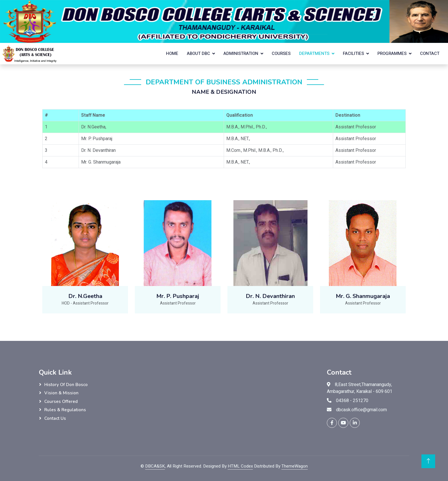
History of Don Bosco (66, 385)
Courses (281, 53)
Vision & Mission (61, 393)
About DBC (198, 53)
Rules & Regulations (65, 410)
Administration (241, 53)
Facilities (353, 53)
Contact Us (55, 418)
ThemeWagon (295, 466)
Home (172, 53)
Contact (430, 53)
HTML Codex (240, 466)
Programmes (392, 53)
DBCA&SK (155, 466)
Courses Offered (61, 402)
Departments (314, 53)
